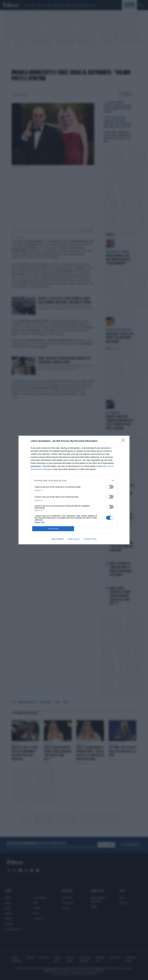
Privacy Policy (90, 539)
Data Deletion (58, 539)
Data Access (74, 539)
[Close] (124, 441)
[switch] (110, 487)
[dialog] (74, 490)
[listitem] (74, 480)
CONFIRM (53, 529)
